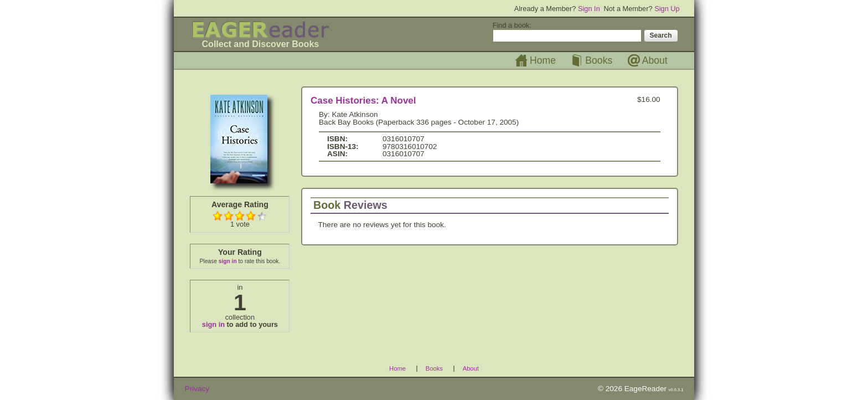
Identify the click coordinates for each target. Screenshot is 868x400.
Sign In (589, 9)
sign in (228, 261)
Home (543, 60)
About (655, 60)
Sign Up (667, 9)
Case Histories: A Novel (363, 101)
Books (599, 60)
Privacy (197, 389)
